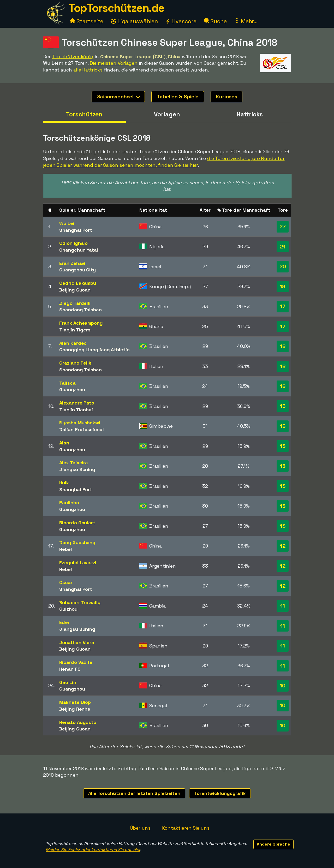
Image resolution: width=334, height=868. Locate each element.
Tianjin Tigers (75, 330)
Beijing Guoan (75, 290)
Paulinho (69, 503)
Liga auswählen (134, 21)
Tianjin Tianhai (76, 410)
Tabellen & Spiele (178, 97)
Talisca (67, 383)
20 (283, 266)
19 (283, 287)
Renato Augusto (78, 722)
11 (283, 606)
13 (283, 446)
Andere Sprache (273, 844)
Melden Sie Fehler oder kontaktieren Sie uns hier (93, 850)
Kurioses (226, 97)
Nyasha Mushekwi (80, 423)
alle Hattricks (88, 70)
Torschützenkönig (73, 57)
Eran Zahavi (72, 263)
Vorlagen (167, 114)
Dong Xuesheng (77, 542)
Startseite (87, 21)
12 (283, 546)
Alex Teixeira (74, 463)
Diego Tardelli (75, 303)
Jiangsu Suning (77, 469)
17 (283, 306)
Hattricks (250, 114)
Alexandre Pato (77, 403)
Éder (64, 622)
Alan (64, 443)
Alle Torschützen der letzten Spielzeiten (134, 793)
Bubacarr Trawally (80, 602)
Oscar (66, 582)
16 (283, 346)
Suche (215, 21)
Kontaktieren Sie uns (186, 828)
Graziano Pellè (75, 363)
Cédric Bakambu (78, 283)
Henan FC (70, 669)
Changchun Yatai (79, 250)
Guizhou (68, 609)
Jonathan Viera (77, 642)
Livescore (181, 21)
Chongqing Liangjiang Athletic (94, 350)
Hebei (66, 549)
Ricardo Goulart (77, 523)
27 (283, 227)
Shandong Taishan (80, 310)
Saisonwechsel (119, 97)
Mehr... (246, 21)
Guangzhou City (77, 270)
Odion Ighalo (73, 243)
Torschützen (84, 114)
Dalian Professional (81, 429)
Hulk (64, 483)
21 (283, 247)
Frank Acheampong (81, 323)
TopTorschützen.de (116, 8)
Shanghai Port (76, 230)
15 (283, 406)
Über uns (140, 828)
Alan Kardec (73, 343)
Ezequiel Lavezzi (78, 563)
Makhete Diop (75, 702)
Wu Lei (67, 223)
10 (283, 686)
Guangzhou (72, 390)
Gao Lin (68, 682)
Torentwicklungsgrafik (220, 793)
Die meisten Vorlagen (114, 63)
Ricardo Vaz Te (76, 662)
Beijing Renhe (75, 709)
